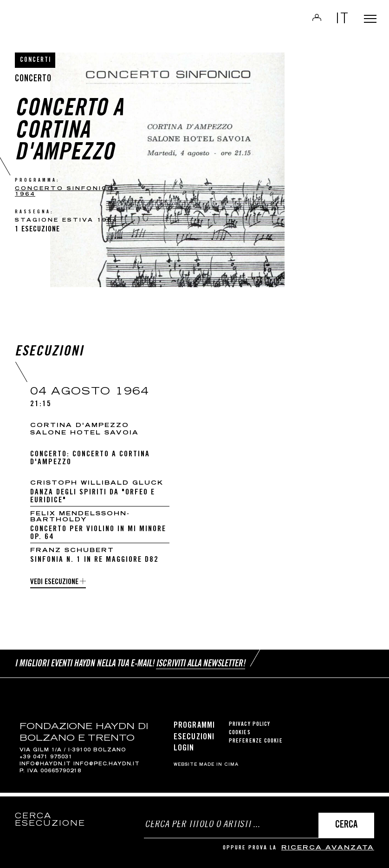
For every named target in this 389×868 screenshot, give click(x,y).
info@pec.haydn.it (107, 768)
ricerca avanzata (328, 848)
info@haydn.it (45, 768)
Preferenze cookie (256, 746)
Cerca (346, 825)
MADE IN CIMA (219, 769)
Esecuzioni (194, 741)
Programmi (194, 730)
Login (310, 20)
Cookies (240, 737)
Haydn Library (74, 21)
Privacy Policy (250, 729)
